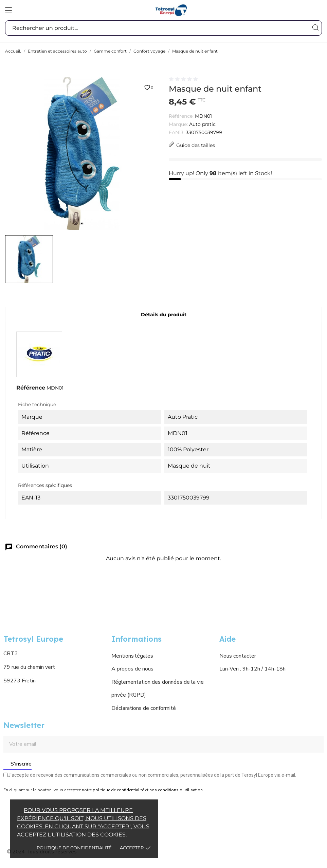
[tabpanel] (82, 153)
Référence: (181, 116)
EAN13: (177, 132)
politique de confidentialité (118, 790)
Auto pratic (202, 124)
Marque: (178, 124)
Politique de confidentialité (74, 848)
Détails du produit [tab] (164, 315)
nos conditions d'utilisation (176, 790)
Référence (31, 388)
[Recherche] (315, 28)
